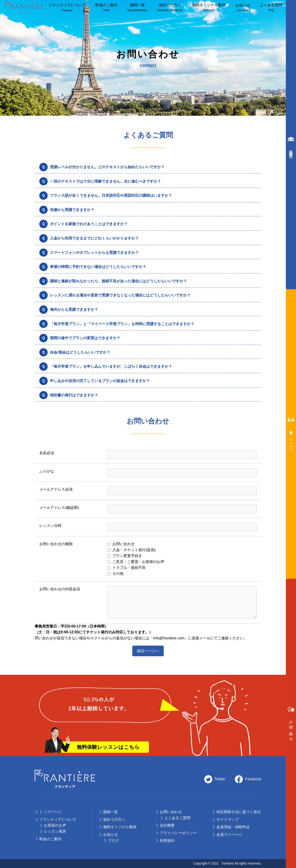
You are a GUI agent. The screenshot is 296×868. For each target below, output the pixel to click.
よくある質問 (271, 8)
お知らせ (243, 8)
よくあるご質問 (177, 818)
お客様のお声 (55, 825)
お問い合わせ (171, 812)
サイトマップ (228, 820)
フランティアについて (67, 8)
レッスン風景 (55, 831)
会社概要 (167, 825)
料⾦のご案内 (106, 8)
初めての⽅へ (114, 820)
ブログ (113, 841)
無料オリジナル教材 (209, 8)
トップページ (50, 812)
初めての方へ (170, 8)
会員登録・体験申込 (233, 827)
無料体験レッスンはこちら (108, 747)
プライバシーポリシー (178, 833)
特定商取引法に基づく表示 (239, 812)
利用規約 (167, 841)
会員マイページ (229, 835)
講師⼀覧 (137, 8)
